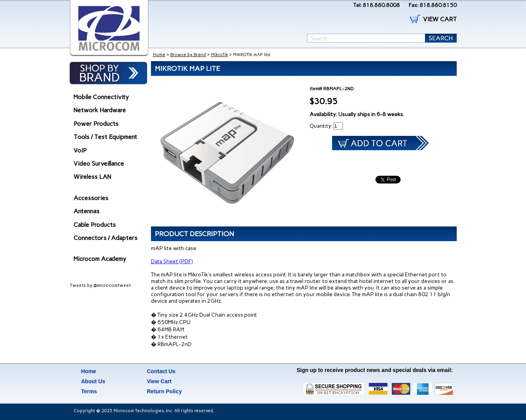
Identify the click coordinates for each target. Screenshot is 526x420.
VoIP (80, 150)
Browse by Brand (188, 55)
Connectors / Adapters (105, 238)
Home (159, 55)
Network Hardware (100, 110)
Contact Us (161, 371)
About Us (93, 381)
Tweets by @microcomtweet (100, 285)
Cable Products (95, 225)
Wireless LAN (92, 177)
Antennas (87, 211)
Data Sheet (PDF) (172, 261)
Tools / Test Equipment (105, 137)
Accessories (91, 198)
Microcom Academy (100, 259)
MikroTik (219, 55)
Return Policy (164, 391)
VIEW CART (440, 19)
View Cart (159, 381)
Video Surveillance (99, 164)
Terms (89, 391)
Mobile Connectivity (101, 97)
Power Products (96, 124)
